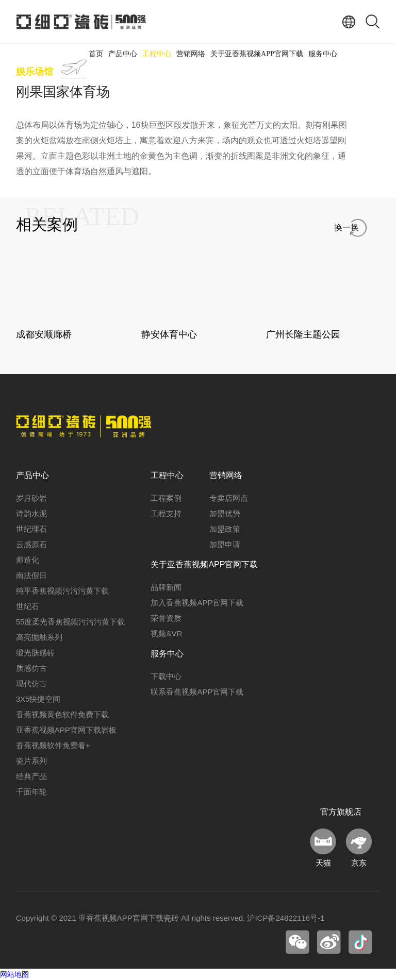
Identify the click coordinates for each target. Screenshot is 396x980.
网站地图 (14, 974)
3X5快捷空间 (38, 699)
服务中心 (323, 54)
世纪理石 (31, 529)
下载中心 (166, 676)
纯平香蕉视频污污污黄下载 (62, 591)
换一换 (346, 227)
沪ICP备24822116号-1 (286, 918)
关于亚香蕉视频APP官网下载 (257, 54)
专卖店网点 (229, 498)
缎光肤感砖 (35, 653)
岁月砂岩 (31, 498)
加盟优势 (225, 513)
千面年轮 (31, 792)
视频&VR (166, 633)
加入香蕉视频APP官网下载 (197, 603)
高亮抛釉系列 (39, 637)
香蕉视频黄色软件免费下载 (62, 714)
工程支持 (166, 513)
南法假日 (31, 575)
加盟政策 (225, 529)
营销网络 (191, 54)
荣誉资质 (166, 618)
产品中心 (123, 54)
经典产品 (31, 776)
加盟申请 (225, 544)
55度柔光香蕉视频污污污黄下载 (71, 622)
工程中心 (157, 54)
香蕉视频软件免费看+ (53, 745)
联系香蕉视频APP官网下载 (197, 692)
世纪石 (28, 606)
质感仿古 (31, 668)
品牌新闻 (166, 587)
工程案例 (166, 498)
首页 (96, 54)
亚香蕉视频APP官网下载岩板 (66, 730)
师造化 (28, 560)
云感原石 (31, 544)
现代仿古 (31, 683)
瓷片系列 (31, 761)
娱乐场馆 (35, 72)
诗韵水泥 (31, 513)
